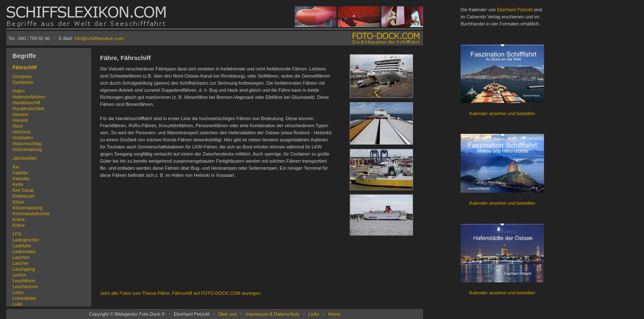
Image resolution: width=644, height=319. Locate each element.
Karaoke (21, 178)
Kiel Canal (23, 190)
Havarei (20, 114)
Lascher (21, 263)
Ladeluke (22, 246)
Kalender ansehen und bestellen (502, 113)
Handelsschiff (26, 103)
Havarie (20, 120)
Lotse (18, 292)
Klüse (18, 202)
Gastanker (23, 82)
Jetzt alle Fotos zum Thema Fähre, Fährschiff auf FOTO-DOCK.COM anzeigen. (181, 293)
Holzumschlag (27, 143)
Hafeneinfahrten (29, 97)
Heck (18, 126)
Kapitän (20, 173)
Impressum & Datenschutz (272, 314)
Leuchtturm (24, 281)
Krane (19, 219)
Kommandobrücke (31, 214)
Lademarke (24, 251)
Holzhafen (23, 138)
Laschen (21, 257)
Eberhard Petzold (515, 10)
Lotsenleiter (24, 298)
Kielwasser (24, 196)
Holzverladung (27, 149)
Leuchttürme (25, 286)
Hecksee (21, 132)
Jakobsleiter (25, 158)
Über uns (227, 314)
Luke (18, 304)
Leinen (19, 275)
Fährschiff (25, 68)
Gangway (22, 76)
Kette (18, 184)
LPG (17, 234)
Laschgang (24, 269)
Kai (16, 167)
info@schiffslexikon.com (99, 38)
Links (314, 314)
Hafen (19, 91)
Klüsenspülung (28, 208)
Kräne (19, 225)
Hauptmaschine (28, 108)
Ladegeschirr (26, 240)
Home (334, 314)
